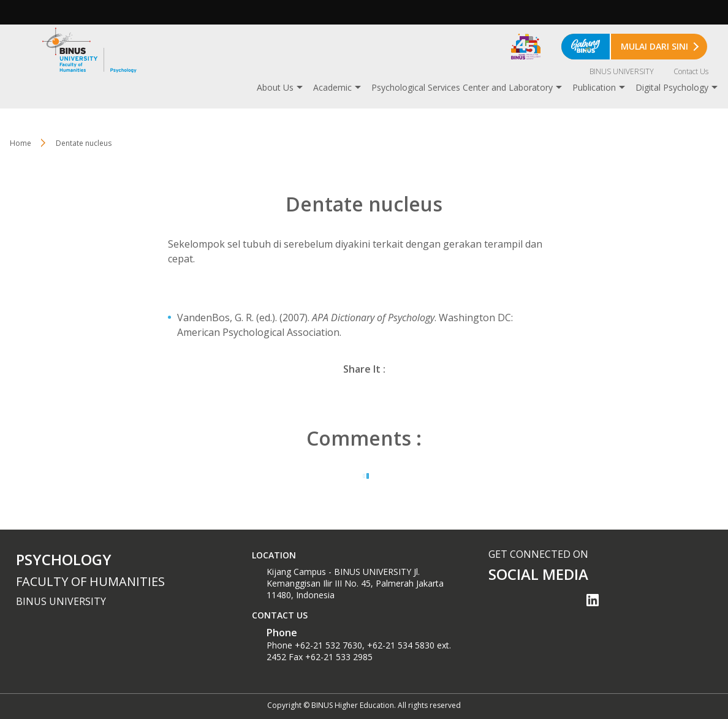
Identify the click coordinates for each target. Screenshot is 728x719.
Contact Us (691, 71)
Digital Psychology (672, 87)
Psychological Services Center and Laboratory (462, 87)
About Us (275, 87)
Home (21, 143)
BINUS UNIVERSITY (622, 71)
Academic (332, 87)
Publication (594, 87)
